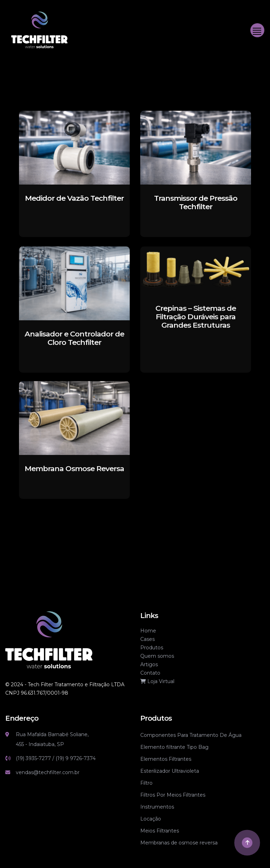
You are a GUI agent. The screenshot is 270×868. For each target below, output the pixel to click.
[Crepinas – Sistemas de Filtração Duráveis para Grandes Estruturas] (196, 282)
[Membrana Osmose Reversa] (74, 430)
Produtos (152, 648)
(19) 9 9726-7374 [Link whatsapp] (76, 758)
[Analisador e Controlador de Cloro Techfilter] (74, 295)
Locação (151, 819)
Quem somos (157, 656)
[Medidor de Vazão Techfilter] (74, 147)
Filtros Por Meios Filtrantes (173, 795)
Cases (147, 639)
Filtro (146, 783)
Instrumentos (157, 807)
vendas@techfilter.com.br (48, 772)
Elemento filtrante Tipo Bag (174, 747)
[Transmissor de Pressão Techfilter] (196, 147)
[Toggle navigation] (257, 30)
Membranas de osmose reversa (179, 843)
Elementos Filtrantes (166, 759)
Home (148, 631)
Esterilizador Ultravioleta (170, 771)
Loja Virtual (157, 681)
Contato (150, 673)
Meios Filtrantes (160, 831)
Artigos (149, 664)
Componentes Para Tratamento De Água (191, 735)
